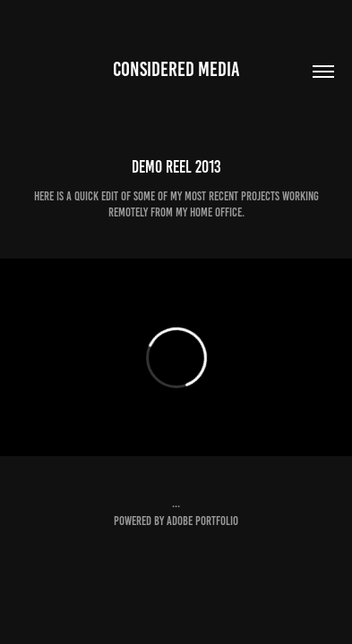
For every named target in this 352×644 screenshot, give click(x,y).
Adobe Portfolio (202, 521)
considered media (176, 69)
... (176, 503)
